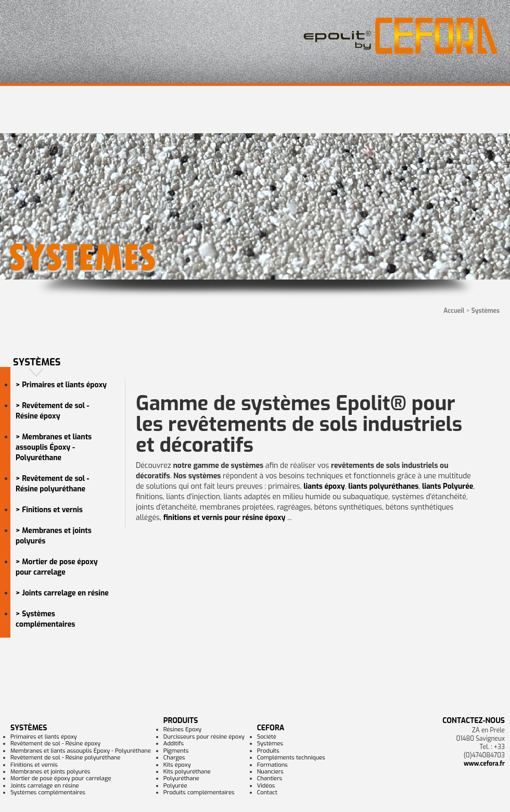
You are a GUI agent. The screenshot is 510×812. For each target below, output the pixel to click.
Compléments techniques (291, 758)
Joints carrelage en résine (45, 786)
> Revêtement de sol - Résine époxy (53, 411)
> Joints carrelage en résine (62, 593)
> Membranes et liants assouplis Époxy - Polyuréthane (54, 447)
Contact (267, 792)
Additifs (174, 744)
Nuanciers (270, 772)
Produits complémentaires (199, 792)
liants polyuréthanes (383, 486)
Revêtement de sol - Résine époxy (55, 744)
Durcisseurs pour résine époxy (204, 737)
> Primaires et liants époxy (61, 385)
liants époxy (324, 486)
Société (267, 737)
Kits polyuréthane (187, 772)
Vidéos (266, 786)
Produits (181, 721)
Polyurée (175, 786)
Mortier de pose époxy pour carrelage (61, 778)
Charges (174, 758)
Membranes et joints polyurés (50, 772)
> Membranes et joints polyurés (54, 536)
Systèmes (29, 728)
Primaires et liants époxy (44, 737)
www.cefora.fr (484, 764)
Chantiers (270, 778)
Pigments (176, 751)
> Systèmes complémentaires (45, 619)
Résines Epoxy (182, 729)
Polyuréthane (181, 778)
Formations (272, 765)
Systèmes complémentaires (48, 792)
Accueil (454, 311)
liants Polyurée (448, 486)
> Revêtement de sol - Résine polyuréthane (53, 484)
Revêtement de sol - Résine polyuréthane (65, 758)
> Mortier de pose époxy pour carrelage (57, 567)
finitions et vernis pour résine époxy (225, 518)
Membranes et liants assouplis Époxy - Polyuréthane (81, 751)
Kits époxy (177, 765)
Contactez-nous (474, 721)
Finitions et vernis (34, 765)
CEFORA (271, 728)
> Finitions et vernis (49, 510)
